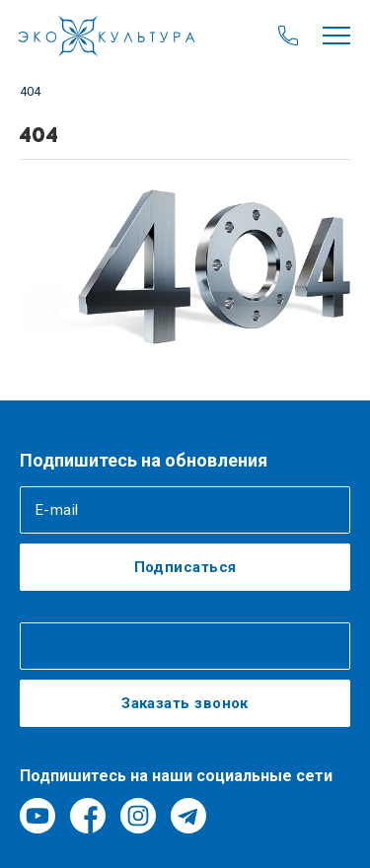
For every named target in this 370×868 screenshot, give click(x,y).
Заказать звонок (185, 703)
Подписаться (185, 567)
